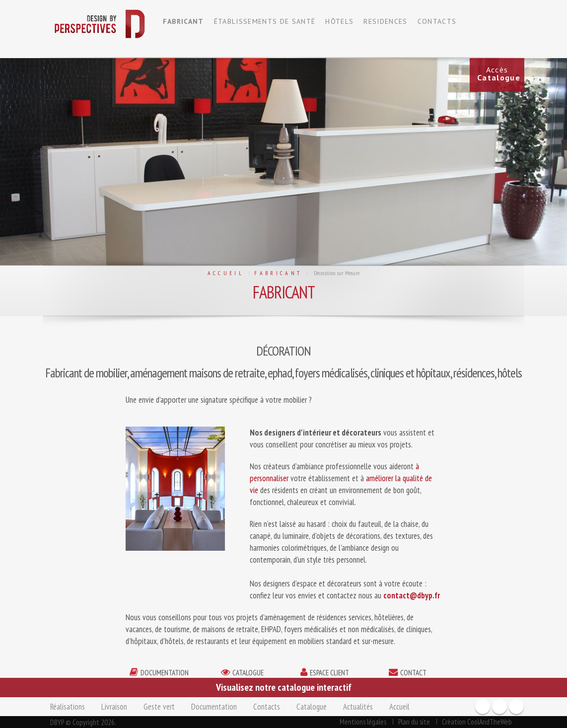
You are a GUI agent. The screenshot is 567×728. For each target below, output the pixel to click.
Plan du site (414, 722)
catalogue (248, 672)
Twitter (516, 707)
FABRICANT (183, 21)
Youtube (499, 707)
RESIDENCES (385, 21)
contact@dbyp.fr (412, 595)
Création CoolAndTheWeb (477, 722)
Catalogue (312, 707)
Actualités (358, 707)
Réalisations (68, 707)
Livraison (114, 707)
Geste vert (159, 707)
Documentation (214, 707)
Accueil (226, 273)
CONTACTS (437, 21)
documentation (165, 672)
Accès (499, 73)
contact (413, 672)
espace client (329, 672)
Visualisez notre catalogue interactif (284, 687)
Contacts (267, 707)
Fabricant (278, 273)
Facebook (483, 707)
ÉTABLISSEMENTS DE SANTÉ (265, 21)
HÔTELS (339, 21)
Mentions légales (363, 722)
